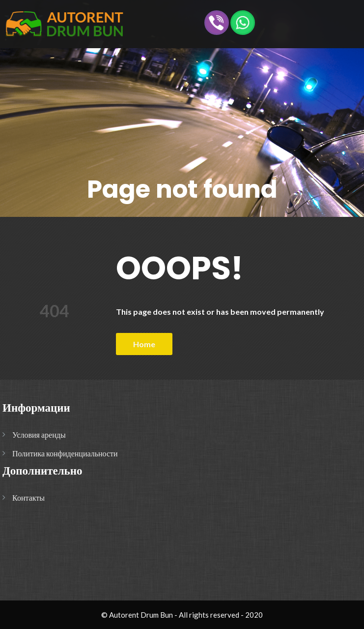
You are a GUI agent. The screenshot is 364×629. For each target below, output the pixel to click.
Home (144, 344)
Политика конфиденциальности (65, 453)
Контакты (28, 497)
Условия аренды (39, 434)
